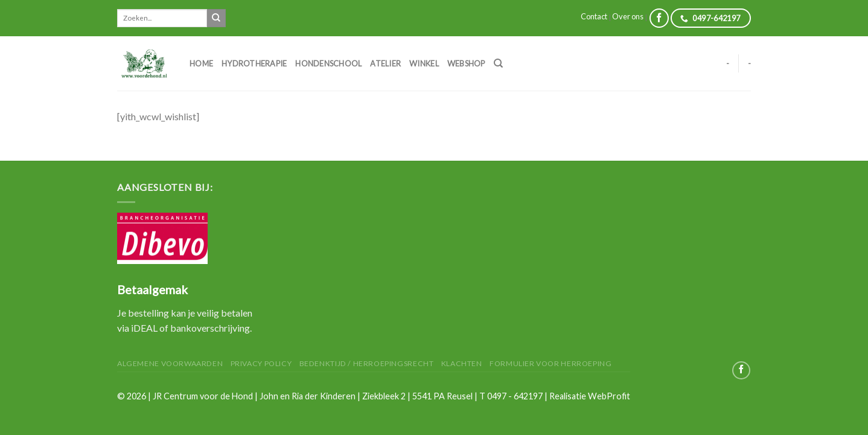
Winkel (424, 63)
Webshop (466, 63)
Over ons (628, 16)
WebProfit (609, 396)
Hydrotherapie (254, 63)
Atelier (385, 63)
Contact (594, 16)
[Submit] (216, 18)
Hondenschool (328, 63)
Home (201, 63)
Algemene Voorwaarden (170, 363)
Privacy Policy (261, 363)
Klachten (462, 363)
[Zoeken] (498, 63)
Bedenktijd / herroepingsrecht (367, 363)
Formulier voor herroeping (550, 363)
